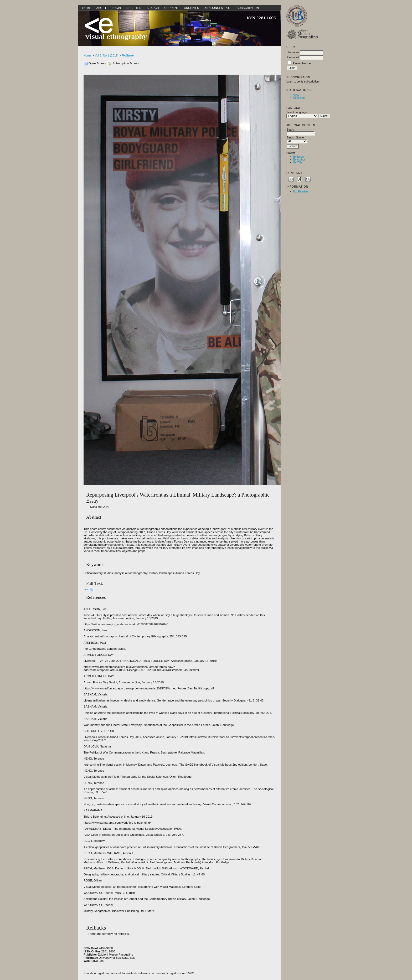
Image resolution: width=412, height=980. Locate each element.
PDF (86, 589)
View (296, 95)
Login (117, 8)
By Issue (298, 157)
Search (153, 8)
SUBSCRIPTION (248, 8)
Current (172, 8)
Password (293, 57)
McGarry (128, 55)
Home (87, 8)
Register (134, 8)
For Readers (301, 191)
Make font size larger (308, 179)
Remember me (302, 63)
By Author (299, 160)
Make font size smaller (291, 179)
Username (293, 52)
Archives (191, 8)
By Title (298, 163)
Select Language (297, 112)
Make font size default (300, 179)
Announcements (218, 8)
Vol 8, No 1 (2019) (107, 55)
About (101, 8)
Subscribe (299, 98)
